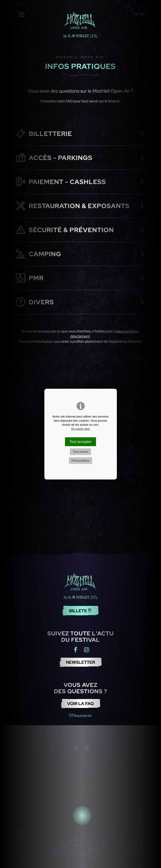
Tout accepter (81, 442)
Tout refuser (80, 452)
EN (142, 14)
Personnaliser (81, 461)
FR (136, 14)
